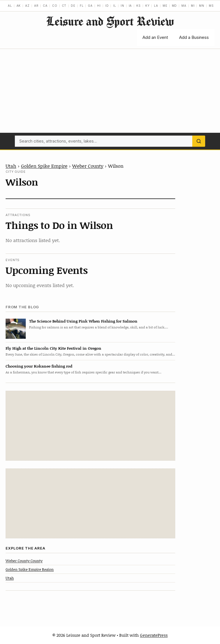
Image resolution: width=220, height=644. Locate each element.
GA (90, 6)
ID (107, 6)
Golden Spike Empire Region (30, 569)
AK (19, 6)
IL (115, 6)
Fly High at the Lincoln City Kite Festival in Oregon (53, 348)
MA (184, 6)
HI (99, 6)
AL (10, 6)
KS (139, 6)
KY (148, 6)
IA (130, 6)
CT (64, 6)
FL (82, 6)
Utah (11, 166)
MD (175, 6)
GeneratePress (154, 635)
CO (55, 6)
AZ (27, 6)
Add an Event (155, 37)
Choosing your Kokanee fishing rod (39, 366)
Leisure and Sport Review (110, 21)
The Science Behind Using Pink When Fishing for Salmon (83, 321)
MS (211, 6)
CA (45, 6)
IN (122, 6)
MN (202, 6)
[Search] (199, 141)
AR (36, 6)
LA (156, 6)
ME (165, 6)
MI (193, 6)
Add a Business (194, 37)
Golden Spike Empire (44, 166)
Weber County (88, 166)
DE (73, 6)
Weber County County (24, 561)
